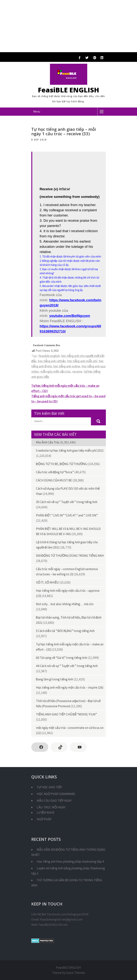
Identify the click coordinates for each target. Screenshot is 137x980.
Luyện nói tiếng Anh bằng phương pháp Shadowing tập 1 (68, 871)
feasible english (49, 356)
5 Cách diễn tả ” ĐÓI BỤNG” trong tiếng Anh (65, 631)
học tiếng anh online (67, 366)
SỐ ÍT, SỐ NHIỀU (47, 582)
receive (77, 372)
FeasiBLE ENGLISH (68, 90)
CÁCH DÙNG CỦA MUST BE (54, 480)
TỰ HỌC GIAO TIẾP (49, 787)
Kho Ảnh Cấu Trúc (48, 442)
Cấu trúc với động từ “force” (55, 472)
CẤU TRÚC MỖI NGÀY (51, 807)
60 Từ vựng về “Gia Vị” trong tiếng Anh (62, 658)
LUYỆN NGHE (46, 813)
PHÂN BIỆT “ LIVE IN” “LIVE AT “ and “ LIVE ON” (67, 515)
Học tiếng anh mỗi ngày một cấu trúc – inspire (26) (70, 687)
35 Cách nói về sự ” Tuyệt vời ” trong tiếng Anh (67, 502)
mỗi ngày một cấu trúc (56, 372)
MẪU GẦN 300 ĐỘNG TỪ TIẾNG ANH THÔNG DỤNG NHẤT (68, 852)
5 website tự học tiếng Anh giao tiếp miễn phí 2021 (70, 451)
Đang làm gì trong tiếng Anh (55, 679)
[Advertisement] (68, 26)
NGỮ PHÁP (44, 819)
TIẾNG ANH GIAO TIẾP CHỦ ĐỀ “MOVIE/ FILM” (66, 714)
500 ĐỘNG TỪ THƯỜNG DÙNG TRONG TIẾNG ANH (70, 556)
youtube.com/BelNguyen (70, 316)
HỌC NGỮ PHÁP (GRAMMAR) (56, 794)
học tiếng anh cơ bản (52, 361)
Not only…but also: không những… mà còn (65, 604)
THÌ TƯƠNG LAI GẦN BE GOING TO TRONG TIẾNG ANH (67, 883)
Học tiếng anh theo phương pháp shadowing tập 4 (70, 862)
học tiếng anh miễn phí (82, 361)
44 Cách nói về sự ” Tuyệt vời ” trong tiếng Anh (67, 666)
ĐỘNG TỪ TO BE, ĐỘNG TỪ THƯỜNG (62, 464)
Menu (37, 112)
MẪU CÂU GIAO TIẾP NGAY (54, 801)
